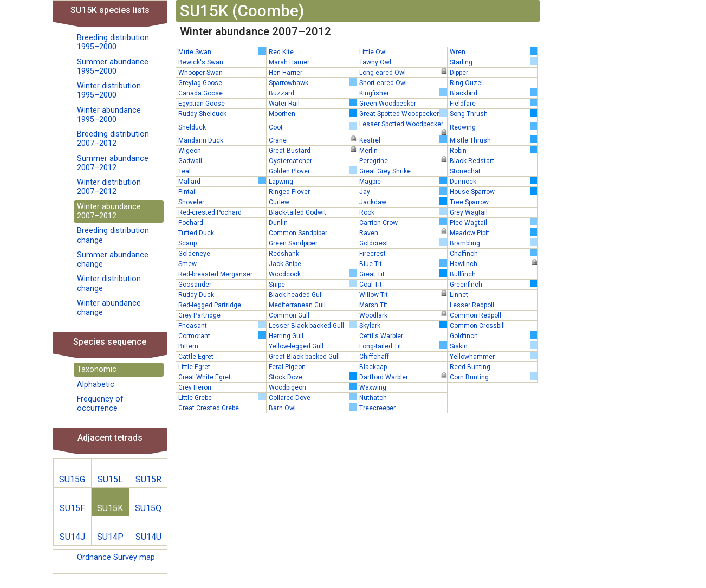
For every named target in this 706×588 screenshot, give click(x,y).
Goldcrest (403, 243)
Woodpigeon (313, 387)
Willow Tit (403, 294)
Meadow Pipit (494, 232)
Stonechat (465, 171)
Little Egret (194, 367)
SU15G (72, 479)
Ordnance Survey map (116, 557)
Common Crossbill (477, 326)
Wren (494, 51)
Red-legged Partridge (210, 305)
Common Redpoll (475, 315)
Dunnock (494, 181)
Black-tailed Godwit (297, 212)
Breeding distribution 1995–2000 (113, 42)
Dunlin (278, 223)
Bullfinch (463, 274)
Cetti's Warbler (381, 336)
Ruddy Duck (196, 295)
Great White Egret (205, 377)
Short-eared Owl (383, 83)
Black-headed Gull (296, 295)
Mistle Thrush (494, 140)
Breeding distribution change (113, 235)
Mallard (222, 181)
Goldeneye (194, 254)
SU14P (110, 537)
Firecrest (373, 254)
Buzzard (281, 93)
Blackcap (373, 367)
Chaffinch (494, 253)
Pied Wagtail (494, 222)
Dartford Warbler (403, 377)
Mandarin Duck (201, 140)
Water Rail (313, 103)
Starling (494, 62)
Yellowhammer (494, 356)
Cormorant (222, 335)
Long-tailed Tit (403, 346)
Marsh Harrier (289, 62)
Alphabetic (96, 385)
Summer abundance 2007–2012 (113, 163)
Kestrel (403, 140)
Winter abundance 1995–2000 (109, 115)
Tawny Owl (375, 62)
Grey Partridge (199, 315)
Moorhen (313, 113)
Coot (313, 127)
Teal (184, 171)
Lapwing (281, 182)
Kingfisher (403, 93)
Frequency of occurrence (100, 404)
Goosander (195, 285)
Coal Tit (371, 285)
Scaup (187, 243)
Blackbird (494, 93)
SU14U (148, 537)
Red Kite (281, 52)
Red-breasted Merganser (215, 274)
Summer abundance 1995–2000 (113, 67)
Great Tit (403, 274)
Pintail (187, 192)
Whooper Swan (200, 73)
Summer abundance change (113, 260)
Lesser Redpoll (472, 305)
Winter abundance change (109, 308)
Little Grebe (222, 397)
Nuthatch (373, 398)
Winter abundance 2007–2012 (109, 211)
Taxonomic (97, 369)
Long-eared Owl (403, 72)
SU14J (72, 537)
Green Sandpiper (293, 243)
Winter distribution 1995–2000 (109, 91)
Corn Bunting (494, 377)
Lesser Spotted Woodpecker (403, 125)
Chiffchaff (374, 357)
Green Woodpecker (388, 104)
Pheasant (222, 325)
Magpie (403, 181)
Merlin (368, 151)
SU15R (148, 479)
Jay (403, 191)
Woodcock (313, 274)
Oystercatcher (290, 161)
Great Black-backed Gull (304, 357)
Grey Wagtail (469, 212)
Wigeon (190, 151)
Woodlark (403, 315)
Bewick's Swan (201, 62)
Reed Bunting (470, 367)
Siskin (494, 346)
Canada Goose (200, 93)
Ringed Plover (289, 192)
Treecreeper (377, 408)
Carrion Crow (403, 222)
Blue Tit (403, 263)
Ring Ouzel (466, 83)
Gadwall (190, 161)
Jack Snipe (285, 264)
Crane (313, 140)
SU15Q (148, 508)
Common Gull (289, 315)
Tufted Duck (196, 233)
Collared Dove (313, 397)
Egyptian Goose (202, 104)
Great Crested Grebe (209, 408)
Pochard (191, 223)
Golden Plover (313, 171)
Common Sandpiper (298, 233)
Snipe (313, 284)
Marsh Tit (373, 305)
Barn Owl (313, 408)
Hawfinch (494, 263)
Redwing (494, 127)
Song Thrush (494, 113)
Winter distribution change (109, 283)
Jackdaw (403, 202)
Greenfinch (494, 284)
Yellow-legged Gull (296, 346)
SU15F (72, 508)
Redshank (284, 254)
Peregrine (403, 160)
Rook (403, 212)
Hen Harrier (286, 73)
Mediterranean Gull (297, 305)
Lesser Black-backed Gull (313, 325)
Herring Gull (286, 336)
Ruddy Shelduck (202, 114)
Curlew (279, 202)
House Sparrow (494, 191)
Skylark (403, 325)
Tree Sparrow (469, 202)
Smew (187, 264)
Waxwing (373, 387)
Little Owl (373, 52)
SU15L (110, 479)
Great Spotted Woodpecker (403, 113)
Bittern (188, 346)
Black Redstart (472, 161)
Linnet (459, 295)
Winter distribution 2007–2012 (109, 187)
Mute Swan (222, 51)
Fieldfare (494, 103)
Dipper (459, 73)
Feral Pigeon (287, 367)
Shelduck (192, 127)
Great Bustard (313, 150)
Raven (403, 232)
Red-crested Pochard (210, 212)
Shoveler (191, 202)
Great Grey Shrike (385, 171)
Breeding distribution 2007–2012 (113, 139)
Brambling (494, 243)
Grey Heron (195, 387)
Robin (494, 150)
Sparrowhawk (313, 82)
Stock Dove (313, 377)
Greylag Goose (200, 83)
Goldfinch (494, 335)
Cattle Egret (196, 357)
